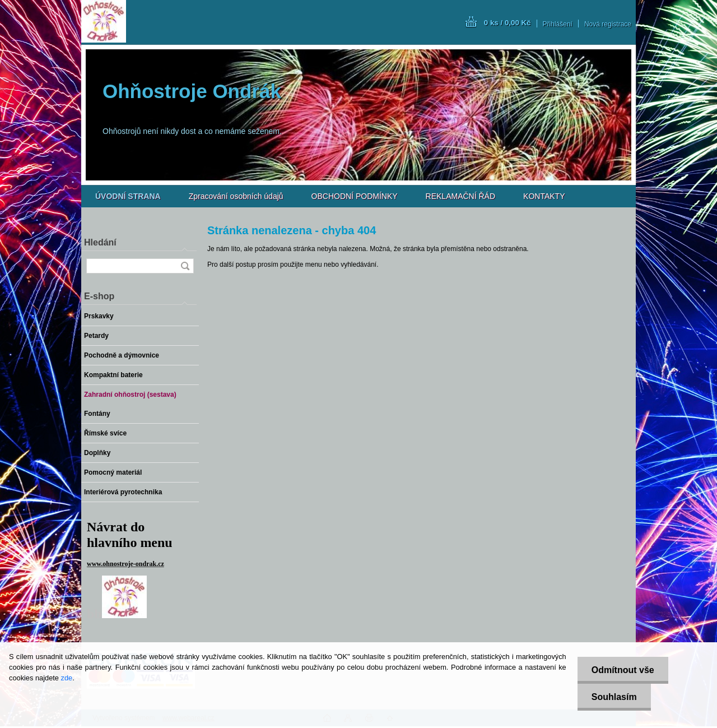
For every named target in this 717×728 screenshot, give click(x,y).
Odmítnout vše (623, 670)
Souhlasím (614, 697)
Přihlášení (558, 24)
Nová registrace (608, 24)
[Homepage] (128, 196)
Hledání (100, 242)
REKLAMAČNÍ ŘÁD (460, 196)
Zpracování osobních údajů (236, 196)
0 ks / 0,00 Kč (508, 23)
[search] (185, 266)
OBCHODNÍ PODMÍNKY (355, 196)
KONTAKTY (544, 196)
